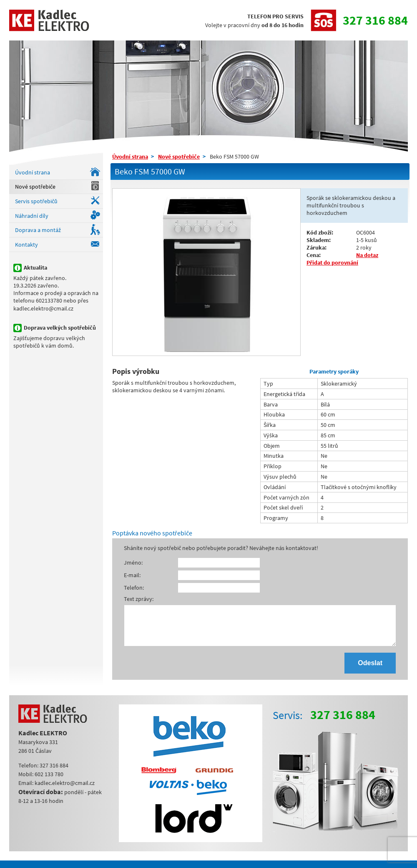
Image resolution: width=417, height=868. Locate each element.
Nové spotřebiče (35, 187)
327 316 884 (375, 20)
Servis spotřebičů (36, 201)
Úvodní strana (33, 172)
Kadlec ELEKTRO (49, 20)
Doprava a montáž (38, 230)
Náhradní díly (32, 216)
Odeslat (370, 670)
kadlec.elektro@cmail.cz (65, 790)
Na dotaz (367, 255)
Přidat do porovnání (332, 262)
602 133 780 (49, 782)
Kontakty (26, 245)
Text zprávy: (139, 599)
